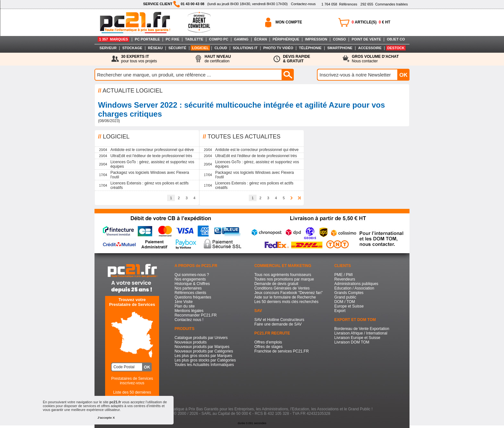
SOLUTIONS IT (245, 48)
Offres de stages (268, 347)
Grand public (345, 297)
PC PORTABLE (147, 39)
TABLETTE (194, 39)
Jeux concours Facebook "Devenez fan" (288, 293)
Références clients (190, 293)
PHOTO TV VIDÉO (278, 48)
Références (339, 4)
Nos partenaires (188, 288)
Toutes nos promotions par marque (284, 279)
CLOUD (221, 48)
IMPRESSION (316, 39)
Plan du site (185, 306)
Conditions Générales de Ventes (282, 288)
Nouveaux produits (191, 342)
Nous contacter (375, 59)
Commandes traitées (384, 4)
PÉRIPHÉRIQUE (286, 39)
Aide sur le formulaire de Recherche (285, 297)
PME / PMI (343, 275)
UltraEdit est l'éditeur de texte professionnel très (151, 156)
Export (340, 311)
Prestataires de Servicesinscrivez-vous (132, 381)
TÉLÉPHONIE (310, 48)
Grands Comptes (349, 293)
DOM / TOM (345, 302)
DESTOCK (396, 48)
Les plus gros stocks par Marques (203, 356)
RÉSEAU (155, 48)
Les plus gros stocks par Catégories (205, 360)
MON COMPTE (289, 22)
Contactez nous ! (189, 320)
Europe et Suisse (349, 306)
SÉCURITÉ (177, 48)
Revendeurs (345, 279)
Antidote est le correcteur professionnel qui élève (152, 150)
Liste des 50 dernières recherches (132, 395)
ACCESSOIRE (370, 48)
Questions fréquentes (193, 297)
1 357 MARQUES (113, 39)
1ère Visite (184, 302)
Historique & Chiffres (192, 284)
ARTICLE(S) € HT (371, 22)
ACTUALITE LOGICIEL (133, 91)
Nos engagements (190, 279)
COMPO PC (219, 39)
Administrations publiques (356, 284)
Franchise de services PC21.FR (281, 351)
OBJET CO (396, 39)
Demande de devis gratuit (276, 284)
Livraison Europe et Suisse (357, 338)
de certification (218, 59)
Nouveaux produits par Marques (202, 347)
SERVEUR (108, 48)
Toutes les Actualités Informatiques (204, 365)
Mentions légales (189, 311)
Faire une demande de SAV (278, 324)
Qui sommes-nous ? (192, 275)
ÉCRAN (261, 39)
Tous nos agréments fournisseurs (283, 275)
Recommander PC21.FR (196, 315)
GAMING (241, 39)
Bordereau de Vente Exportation (362, 329)
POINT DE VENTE (366, 39)
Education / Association (354, 288)
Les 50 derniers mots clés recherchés (286, 302)
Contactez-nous (303, 4)
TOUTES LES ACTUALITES (244, 137)
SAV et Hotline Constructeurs (279, 320)
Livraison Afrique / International (361, 333)
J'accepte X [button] (106, 418)
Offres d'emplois (268, 342)
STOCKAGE (132, 48)
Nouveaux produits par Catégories (204, 351)
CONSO (339, 39)
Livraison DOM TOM (352, 342)
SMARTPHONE (340, 48)
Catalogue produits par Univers (201, 338)
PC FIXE (172, 39)
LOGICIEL (200, 48)
